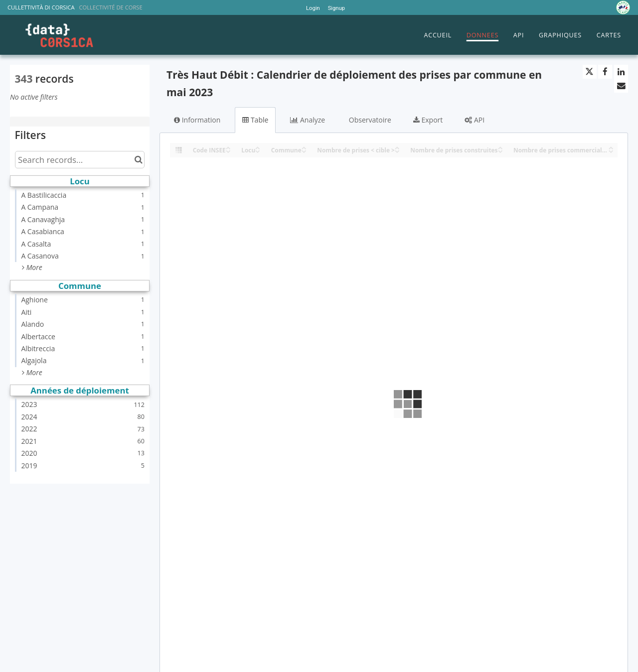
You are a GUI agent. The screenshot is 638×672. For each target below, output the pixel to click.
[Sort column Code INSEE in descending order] (228, 151)
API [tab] (475, 120)
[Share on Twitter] (590, 72)
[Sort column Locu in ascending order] (258, 147)
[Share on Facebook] (605, 72)
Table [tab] (255, 120)
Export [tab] (428, 120)
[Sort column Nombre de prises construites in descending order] (500, 151)
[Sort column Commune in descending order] (304, 151)
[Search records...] (80, 160)
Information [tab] (197, 120)
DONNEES (482, 35)
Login (313, 8)
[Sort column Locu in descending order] (258, 151)
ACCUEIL (438, 35)
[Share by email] (621, 86)
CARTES (609, 35)
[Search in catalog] (138, 160)
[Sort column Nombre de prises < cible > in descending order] (397, 151)
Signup (336, 8)
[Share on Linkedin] (621, 72)
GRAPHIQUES (560, 35)
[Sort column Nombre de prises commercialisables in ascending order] (611, 147)
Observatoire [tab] (369, 120)
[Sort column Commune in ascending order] (304, 147)
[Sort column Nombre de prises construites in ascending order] (500, 147)
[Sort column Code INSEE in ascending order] (228, 147)
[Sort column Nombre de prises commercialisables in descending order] (611, 151)
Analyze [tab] (308, 120)
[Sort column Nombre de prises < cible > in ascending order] (397, 147)
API (519, 35)
